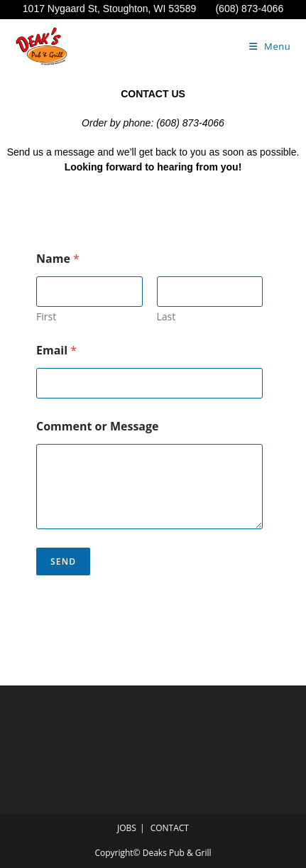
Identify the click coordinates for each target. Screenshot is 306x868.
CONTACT (170, 828)
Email (56, 351)
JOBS (127, 828)
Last (166, 316)
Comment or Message (98, 427)
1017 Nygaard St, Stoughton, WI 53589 (119, 9)
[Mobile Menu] (270, 46)
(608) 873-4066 (249, 9)
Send (63, 562)
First (46, 316)
